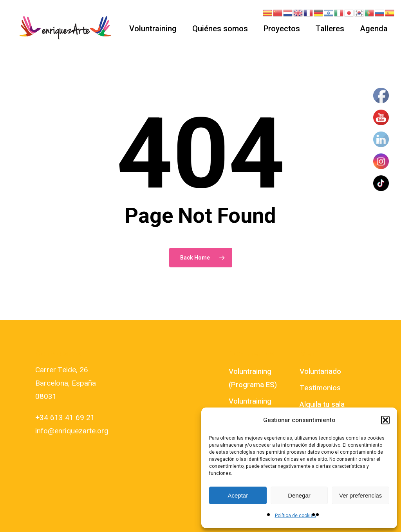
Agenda (374, 29)
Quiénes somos (220, 29)
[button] (385, 420)
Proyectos (282, 29)
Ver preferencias (360, 495)
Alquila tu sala (322, 404)
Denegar (299, 495)
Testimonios (320, 388)
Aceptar (238, 495)
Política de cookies (295, 516)
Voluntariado (320, 371)
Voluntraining (153, 29)
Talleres (330, 29)
